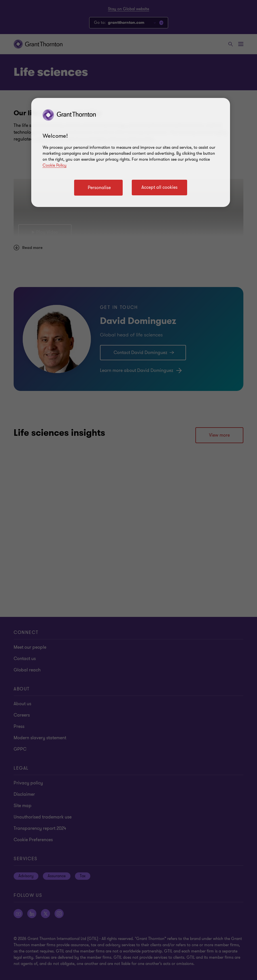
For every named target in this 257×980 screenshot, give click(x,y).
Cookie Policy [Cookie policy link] (55, 165)
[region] (131, 152)
